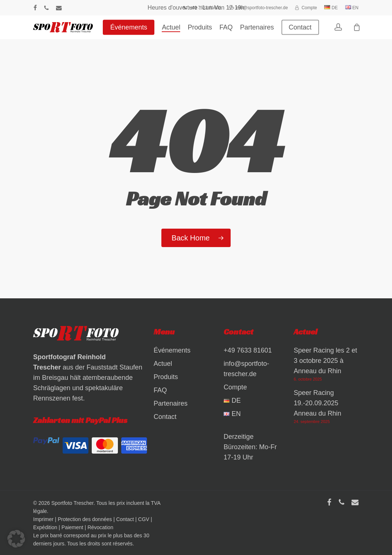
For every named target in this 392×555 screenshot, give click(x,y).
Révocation (100, 527)
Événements (172, 350)
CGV (144, 519)
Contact (165, 417)
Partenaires (171, 403)
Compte (235, 387)
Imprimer (43, 519)
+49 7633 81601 (248, 350)
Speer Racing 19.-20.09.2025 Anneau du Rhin (317, 403)
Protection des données (85, 519)
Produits (166, 377)
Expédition (45, 527)
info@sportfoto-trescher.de (246, 369)
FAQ (160, 390)
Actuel (163, 364)
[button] (16, 539)
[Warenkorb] (361, 31)
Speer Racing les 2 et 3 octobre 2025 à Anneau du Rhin (325, 361)
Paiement (72, 527)
